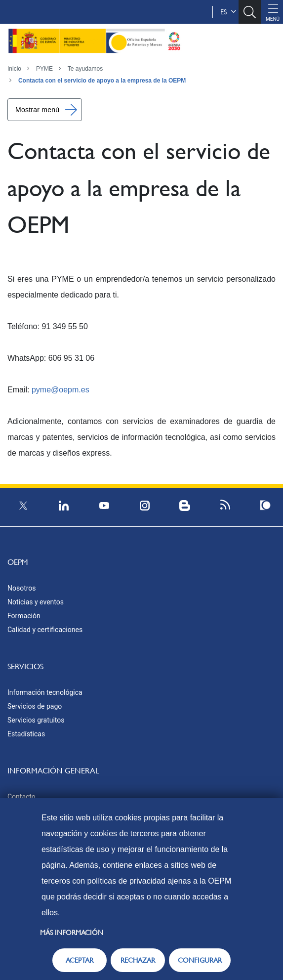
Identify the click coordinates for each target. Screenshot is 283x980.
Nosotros (22, 588)
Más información (72, 933)
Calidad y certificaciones (45, 630)
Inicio (14, 69)
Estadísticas (26, 734)
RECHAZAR (138, 960)
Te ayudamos (85, 69)
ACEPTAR (80, 960)
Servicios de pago (35, 706)
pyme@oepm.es (61, 390)
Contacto (21, 797)
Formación (24, 616)
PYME (44, 69)
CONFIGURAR (200, 960)
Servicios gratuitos (36, 720)
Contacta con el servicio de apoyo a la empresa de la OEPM (102, 81)
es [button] (228, 12)
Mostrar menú (37, 110)
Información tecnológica (45, 692)
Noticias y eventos (36, 602)
